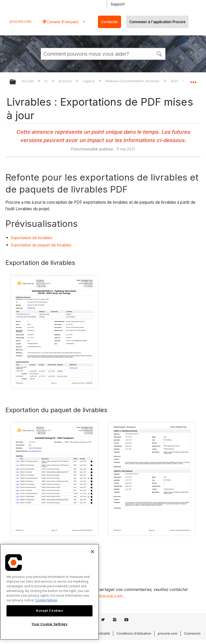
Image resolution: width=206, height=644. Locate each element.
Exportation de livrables (32, 238)
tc (47, 81)
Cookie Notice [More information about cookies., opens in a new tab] (46, 600)
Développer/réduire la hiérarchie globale (16, 82)
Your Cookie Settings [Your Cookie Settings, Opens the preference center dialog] (49, 624)
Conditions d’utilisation (134, 633)
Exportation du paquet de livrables (41, 245)
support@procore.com (101, 596)
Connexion (192, 633)
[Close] (92, 552)
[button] (159, 53)
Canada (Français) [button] (62, 22)
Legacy (89, 81)
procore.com (21, 21)
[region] (49, 592)
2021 (175, 81)
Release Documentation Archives (133, 81)
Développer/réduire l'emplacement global (193, 80)
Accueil (28, 81)
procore (66, 81)
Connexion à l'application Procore (157, 22)
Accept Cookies (49, 611)
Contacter (109, 22)
